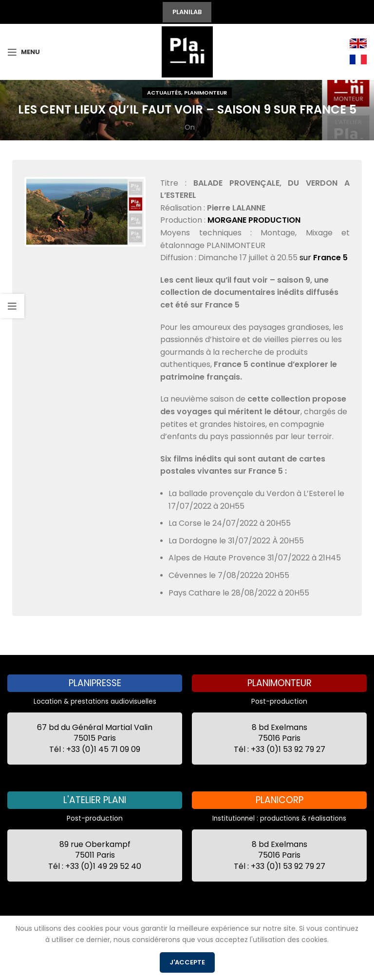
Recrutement (274, 947)
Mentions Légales (310, 934)
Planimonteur (206, 93)
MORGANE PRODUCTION (254, 220)
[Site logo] (187, 51)
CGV (262, 934)
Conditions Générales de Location (183, 934)
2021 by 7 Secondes (70, 934)
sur (306, 258)
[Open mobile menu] (24, 52)
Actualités (164, 93)
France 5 (330, 258)
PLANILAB (187, 12)
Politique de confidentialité (125, 947)
